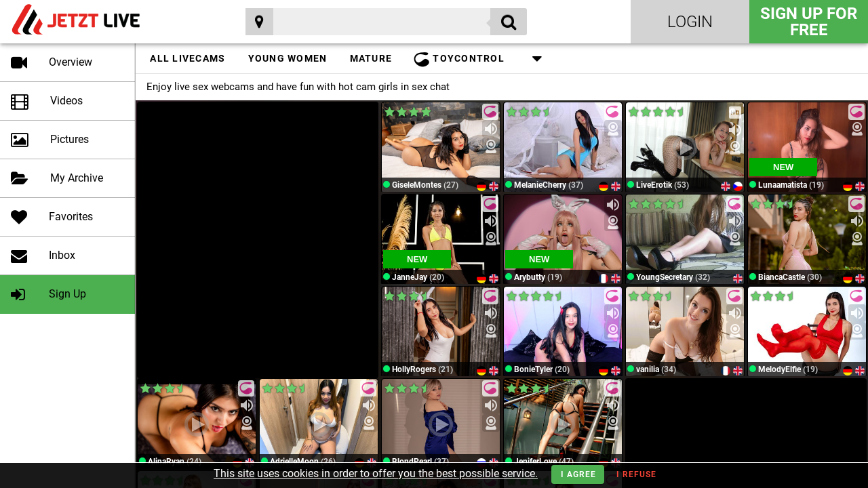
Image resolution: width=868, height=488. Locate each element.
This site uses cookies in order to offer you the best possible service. (376, 473)
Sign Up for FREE (809, 22)
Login (690, 22)
